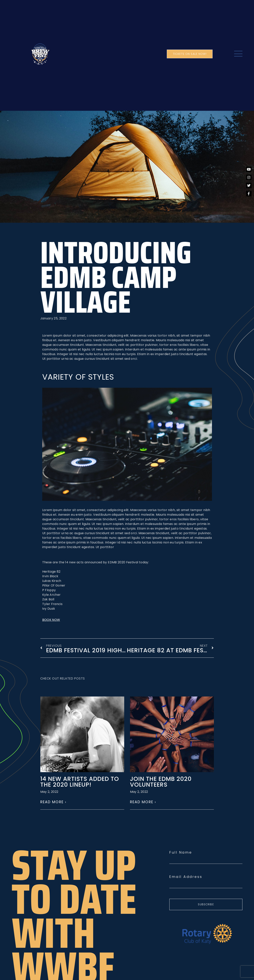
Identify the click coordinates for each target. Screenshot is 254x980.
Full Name (181, 852)
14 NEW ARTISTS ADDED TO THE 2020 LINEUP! (80, 782)
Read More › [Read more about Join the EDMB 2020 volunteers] (143, 802)
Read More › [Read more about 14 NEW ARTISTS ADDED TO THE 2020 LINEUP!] (53, 802)
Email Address (186, 877)
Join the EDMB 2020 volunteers (161, 782)
